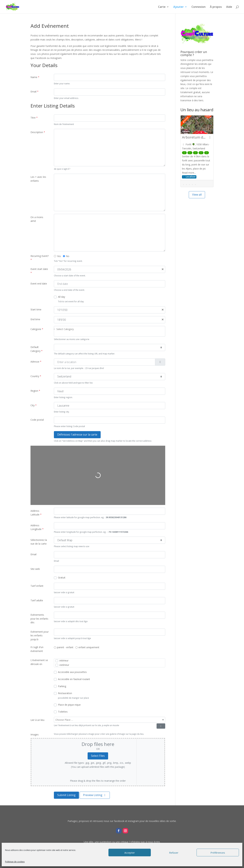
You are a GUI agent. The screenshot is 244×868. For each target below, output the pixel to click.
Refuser (174, 853)
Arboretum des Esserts (201, 137)
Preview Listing (95, 795)
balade (186, 131)
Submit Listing (66, 795)
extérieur (64, 665)
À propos (216, 7)
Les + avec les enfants (38, 179)
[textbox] (110, 720)
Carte (162, 7)
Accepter (130, 853)
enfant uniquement (89, 647)
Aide (229, 7)
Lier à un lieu (37, 720)
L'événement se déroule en (39, 662)
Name (35, 77)
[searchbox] (111, 329)
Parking (62, 686)
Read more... (189, 173)
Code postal (37, 420)
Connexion (199, 7)
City (34, 405)
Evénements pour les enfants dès (39, 619)
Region (35, 391)
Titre (34, 118)
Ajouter (179, 7)
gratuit (185, 119)
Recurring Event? (40, 258)
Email (34, 92)
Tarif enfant (37, 586)
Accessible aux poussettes (72, 672)
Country (36, 376)
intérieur (64, 660)
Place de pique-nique (69, 705)
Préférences (218, 853)
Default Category (37, 349)
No (68, 256)
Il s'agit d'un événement (37, 649)
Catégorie (37, 329)
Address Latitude (36, 513)
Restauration (65, 693)
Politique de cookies (15, 862)
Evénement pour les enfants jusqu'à (40, 636)
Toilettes (63, 712)
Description (38, 132)
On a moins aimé (37, 219)
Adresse (36, 362)
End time (35, 319)
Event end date (39, 284)
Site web (35, 569)
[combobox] (110, 331)
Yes (59, 256)
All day (62, 297)
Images (35, 734)
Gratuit (62, 578)
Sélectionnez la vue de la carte (39, 542)
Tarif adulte (37, 600)
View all (197, 195)
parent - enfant (65, 647)
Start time (36, 309)
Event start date (39, 271)
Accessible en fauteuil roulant (74, 679)
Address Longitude (37, 527)
